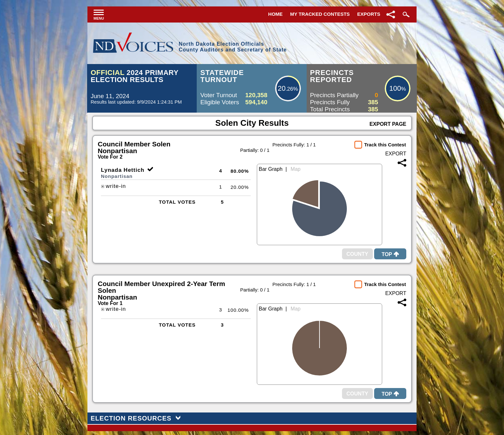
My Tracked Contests (320, 14)
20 (282, 88)
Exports (369, 14)
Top (390, 254)
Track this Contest (385, 145)
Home (275, 14)
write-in (113, 186)
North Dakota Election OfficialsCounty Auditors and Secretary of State (233, 47)
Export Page (388, 124)
